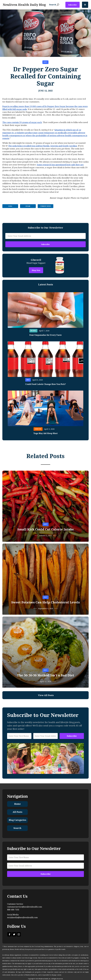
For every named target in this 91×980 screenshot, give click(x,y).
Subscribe (73, 5)
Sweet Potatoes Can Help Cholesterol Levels (45, 602)
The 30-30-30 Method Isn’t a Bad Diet (46, 675)
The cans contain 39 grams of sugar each (22, 122)
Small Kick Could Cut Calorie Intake (46, 529)
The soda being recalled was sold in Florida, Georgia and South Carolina (43, 146)
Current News (45, 206)
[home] (24, 5)
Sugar (28, 206)
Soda (10, 206)
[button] (85, 5)
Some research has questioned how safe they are (60, 165)
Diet (45, 62)
